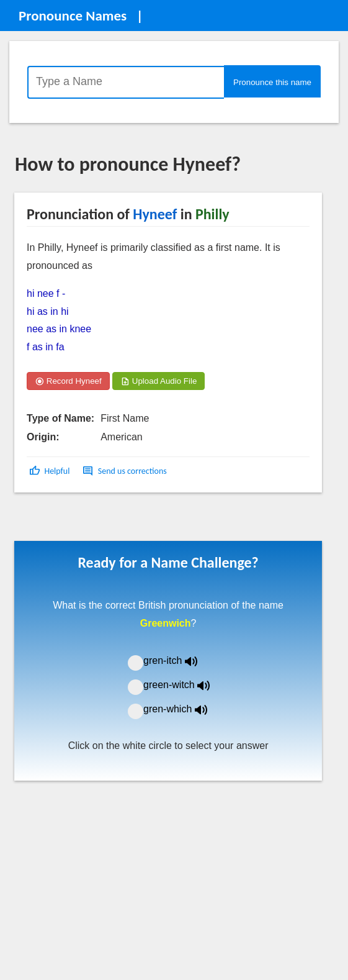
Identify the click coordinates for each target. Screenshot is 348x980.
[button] (51, 471)
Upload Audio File (158, 381)
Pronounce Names (73, 16)
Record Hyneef (68, 381)
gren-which (183, 709)
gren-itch (179, 660)
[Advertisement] (114, 521)
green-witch (184, 685)
